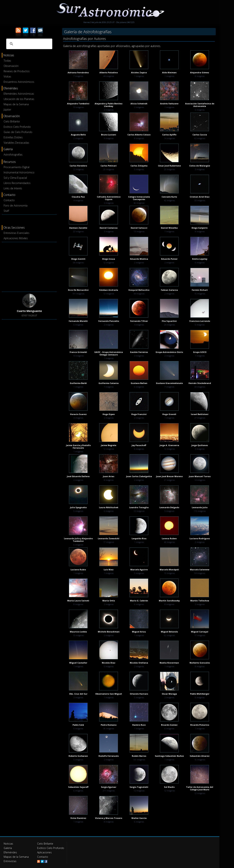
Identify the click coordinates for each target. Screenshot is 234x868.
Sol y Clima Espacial (15, 178)
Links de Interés (13, 188)
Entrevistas (10, 861)
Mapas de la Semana (16, 104)
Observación (11, 66)
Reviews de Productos (17, 71)
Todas (7, 61)
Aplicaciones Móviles (16, 238)
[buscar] (29, 44)
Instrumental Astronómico (19, 172)
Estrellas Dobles (13, 137)
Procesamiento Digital (17, 167)
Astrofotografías (13, 155)
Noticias (8, 844)
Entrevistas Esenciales (17, 233)
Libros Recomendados (17, 183)
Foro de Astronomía (16, 205)
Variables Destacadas (16, 143)
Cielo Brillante (12, 121)
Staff (6, 211)
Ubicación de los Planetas (19, 99)
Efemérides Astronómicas (19, 94)
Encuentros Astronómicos (19, 82)
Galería (8, 848)
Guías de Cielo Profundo (18, 132)
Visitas (7, 76)
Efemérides (10, 852)
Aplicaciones (44, 852)
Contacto (9, 200)
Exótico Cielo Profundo (17, 127)
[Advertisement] (29, 266)
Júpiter (7, 110)
